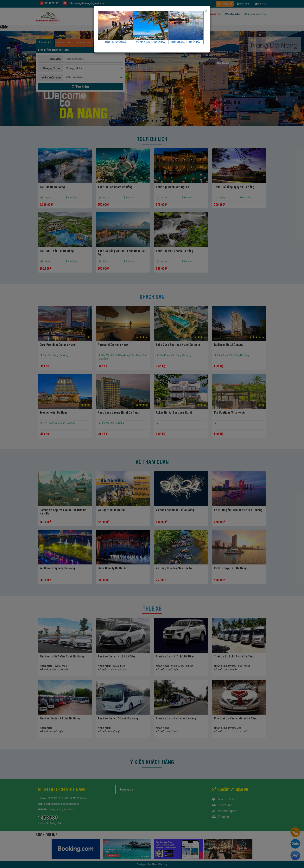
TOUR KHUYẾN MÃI (116, 42)
